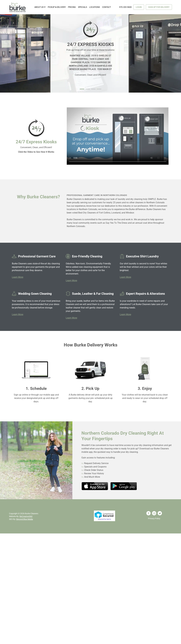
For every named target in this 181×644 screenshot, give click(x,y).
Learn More (18, 277)
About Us (40, 7)
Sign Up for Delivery (159, 7)
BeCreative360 (26, 516)
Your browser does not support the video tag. (118, 136)
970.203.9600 (125, 7)
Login (139, 7)
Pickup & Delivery (57, 7)
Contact (106, 7)
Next (177, 53)
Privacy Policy (154, 518)
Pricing (72, 7)
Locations (95, 7)
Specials (83, 7)
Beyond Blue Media (25, 519)
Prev (4, 53)
